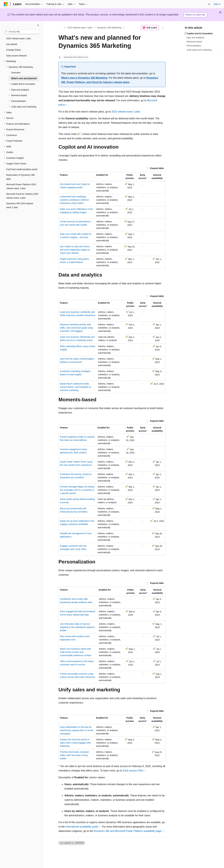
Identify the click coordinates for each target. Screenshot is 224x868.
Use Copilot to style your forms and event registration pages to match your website (75, 250)
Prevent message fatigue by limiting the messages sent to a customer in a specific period (77, 490)
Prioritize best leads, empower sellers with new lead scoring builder (75, 755)
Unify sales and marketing (199, 50)
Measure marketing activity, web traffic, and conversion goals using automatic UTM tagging (76, 328)
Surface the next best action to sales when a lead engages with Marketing (75, 743)
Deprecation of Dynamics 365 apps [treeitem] (21, 177)
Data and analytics (195, 38)
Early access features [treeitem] (17, 56)
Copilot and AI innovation (200, 33)
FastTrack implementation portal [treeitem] (22, 169)
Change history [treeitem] (14, 50)
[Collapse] (38, 25)
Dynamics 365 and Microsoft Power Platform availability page (128, 831)
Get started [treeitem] (12, 44)
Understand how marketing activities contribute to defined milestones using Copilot (74, 200)
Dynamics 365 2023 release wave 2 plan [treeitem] (20, 205)
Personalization (194, 46)
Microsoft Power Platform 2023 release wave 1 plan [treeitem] (21, 186)
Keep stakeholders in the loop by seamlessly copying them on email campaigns (76, 730)
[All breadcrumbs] (61, 28)
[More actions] (163, 28)
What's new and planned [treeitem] (24, 78)
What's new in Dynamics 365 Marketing (84, 78)
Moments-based (194, 42)
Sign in (217, 4)
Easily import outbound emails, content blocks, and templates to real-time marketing (76, 387)
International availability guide (82, 827)
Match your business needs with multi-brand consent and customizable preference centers (76, 652)
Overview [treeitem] (16, 73)
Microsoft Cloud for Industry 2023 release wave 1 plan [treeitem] (22, 196)
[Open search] (209, 4)
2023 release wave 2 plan (126, 112)
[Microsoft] (6, 4)
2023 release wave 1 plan (80, 28)
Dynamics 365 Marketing (109, 28)
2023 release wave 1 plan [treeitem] (19, 38)
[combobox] (21, 32)
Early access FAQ (133, 771)
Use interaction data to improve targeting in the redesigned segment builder (77, 627)
